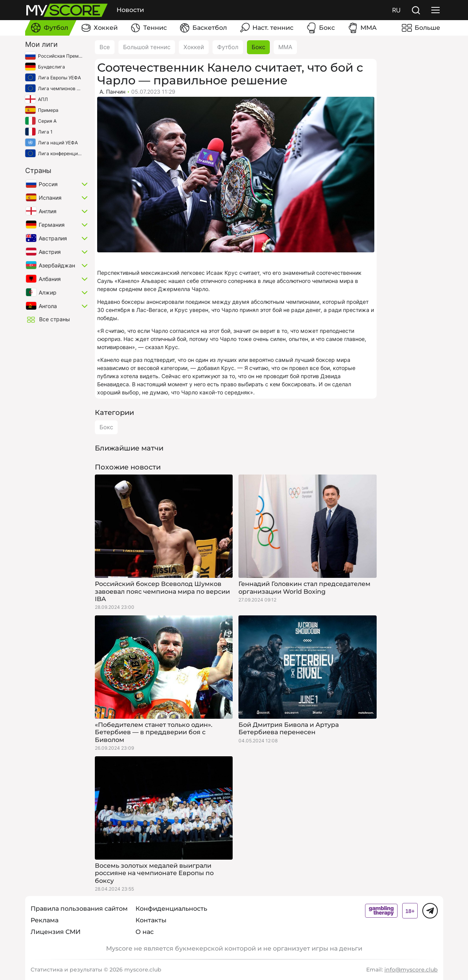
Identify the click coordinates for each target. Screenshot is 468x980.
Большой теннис (147, 47)
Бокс (258, 47)
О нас (145, 932)
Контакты (151, 920)
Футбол (228, 47)
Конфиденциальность (171, 909)
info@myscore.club (411, 970)
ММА (285, 47)
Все (105, 47)
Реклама (45, 920)
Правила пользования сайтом (79, 909)
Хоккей (194, 47)
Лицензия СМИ (56, 932)
